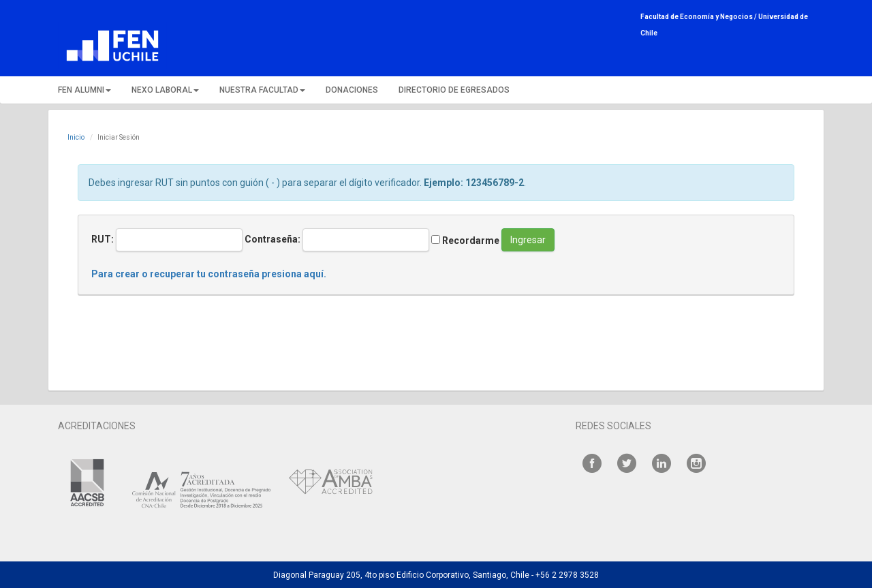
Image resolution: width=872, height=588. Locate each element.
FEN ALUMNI (84, 90)
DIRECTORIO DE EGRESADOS (454, 90)
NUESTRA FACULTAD (262, 90)
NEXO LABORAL (165, 90)
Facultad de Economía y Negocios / (699, 17)
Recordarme (465, 241)
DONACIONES (352, 90)
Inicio (76, 137)
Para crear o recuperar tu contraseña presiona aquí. (209, 274)
